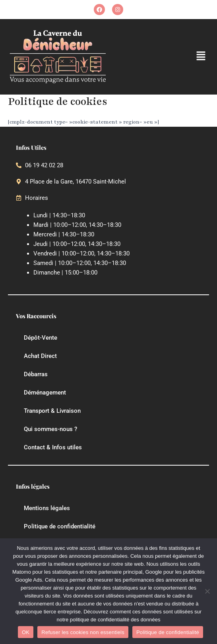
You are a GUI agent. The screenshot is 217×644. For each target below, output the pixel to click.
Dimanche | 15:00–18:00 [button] (65, 273)
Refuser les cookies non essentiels (83, 632)
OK (26, 632)
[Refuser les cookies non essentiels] (207, 591)
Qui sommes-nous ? (50, 429)
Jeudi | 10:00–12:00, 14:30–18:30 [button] (77, 244)
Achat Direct (40, 356)
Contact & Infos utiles (53, 447)
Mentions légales (47, 508)
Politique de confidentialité (60, 526)
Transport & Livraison (52, 411)
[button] (201, 57)
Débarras (36, 374)
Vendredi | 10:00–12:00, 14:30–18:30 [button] (81, 253)
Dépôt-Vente (41, 338)
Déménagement (45, 393)
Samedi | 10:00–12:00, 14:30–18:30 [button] (80, 263)
